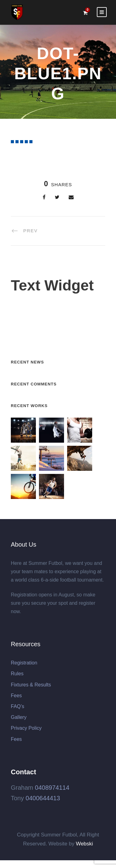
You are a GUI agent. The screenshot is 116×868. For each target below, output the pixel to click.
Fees (16, 696)
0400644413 (43, 798)
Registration (24, 663)
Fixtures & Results (31, 685)
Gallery (19, 717)
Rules (17, 674)
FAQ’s (17, 706)
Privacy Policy (26, 728)
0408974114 (52, 788)
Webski (84, 844)
